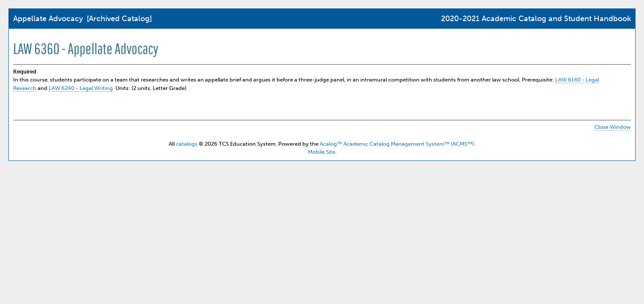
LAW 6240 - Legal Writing (81, 88)
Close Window (613, 127)
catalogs (187, 144)
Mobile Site (322, 152)
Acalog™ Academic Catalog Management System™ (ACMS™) (397, 144)
